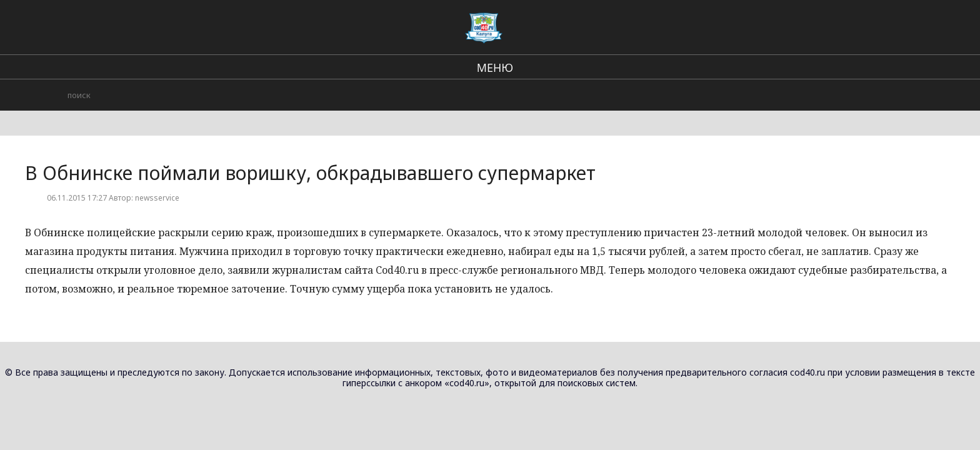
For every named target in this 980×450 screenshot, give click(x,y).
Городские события (634, 25)
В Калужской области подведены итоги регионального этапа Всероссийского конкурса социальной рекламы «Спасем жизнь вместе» (791, 131)
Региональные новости (524, 25)
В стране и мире (421, 25)
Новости (800, 87)
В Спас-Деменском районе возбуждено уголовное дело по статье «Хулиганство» (788, 213)
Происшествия (727, 25)
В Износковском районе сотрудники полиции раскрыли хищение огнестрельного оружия (790, 282)
